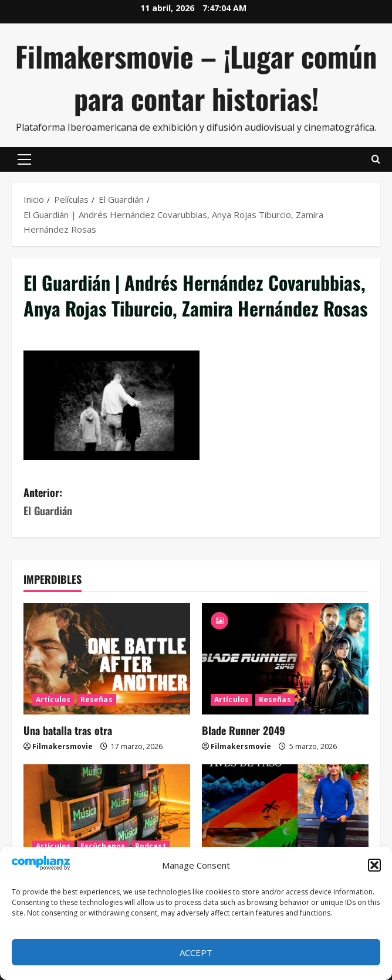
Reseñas (97, 700)
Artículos (53, 700)
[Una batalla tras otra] (107, 659)
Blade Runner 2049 (244, 730)
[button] (374, 865)
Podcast (151, 846)
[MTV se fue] (107, 820)
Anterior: (110, 502)
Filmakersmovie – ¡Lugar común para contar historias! (196, 77)
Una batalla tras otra (68, 730)
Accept (196, 952)
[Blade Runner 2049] (285, 659)
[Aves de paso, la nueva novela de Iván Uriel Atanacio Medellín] (285, 820)
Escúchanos (103, 846)
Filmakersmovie (62, 746)
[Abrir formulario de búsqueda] (376, 159)
